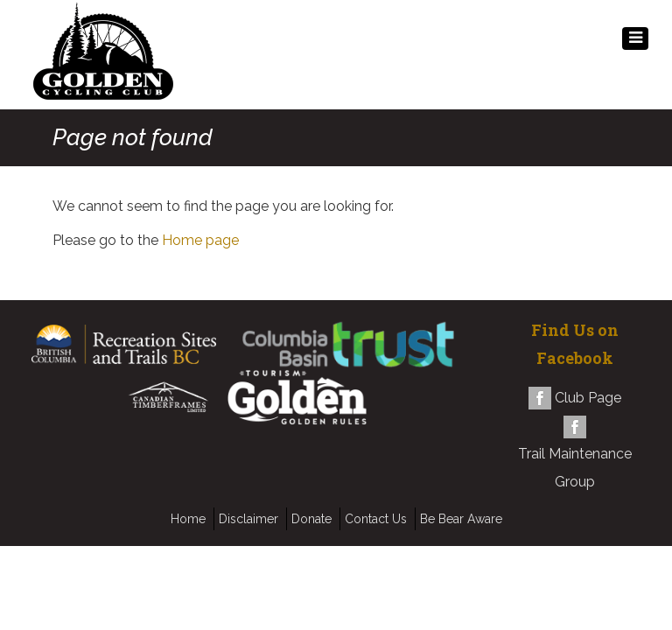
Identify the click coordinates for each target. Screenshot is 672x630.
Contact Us (376, 519)
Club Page (588, 398)
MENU (635, 43)
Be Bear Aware (461, 519)
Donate (311, 519)
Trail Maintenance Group (575, 468)
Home (188, 519)
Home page (200, 240)
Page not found (133, 138)
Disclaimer (248, 519)
